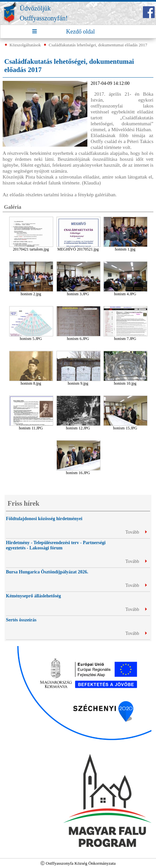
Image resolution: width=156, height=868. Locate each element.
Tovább (136, 532)
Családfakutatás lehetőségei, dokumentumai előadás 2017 (98, 45)
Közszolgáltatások (25, 45)
